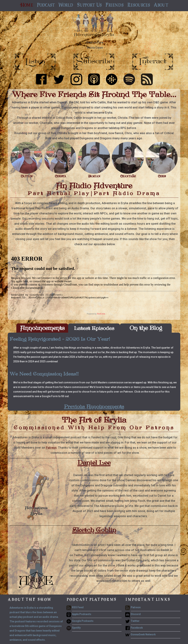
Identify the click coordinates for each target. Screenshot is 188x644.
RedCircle (101, 314)
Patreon (51, 448)
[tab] (42, 328)
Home (26, 5)
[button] (46, 6)
